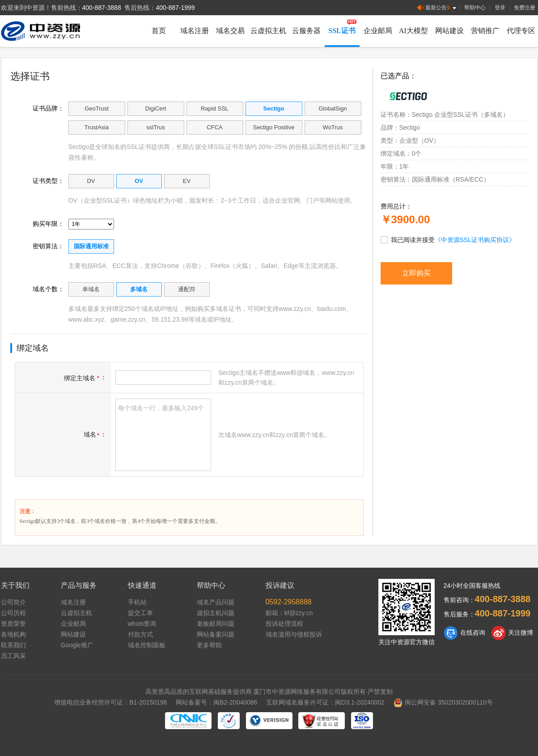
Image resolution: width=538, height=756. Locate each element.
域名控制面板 (147, 645)
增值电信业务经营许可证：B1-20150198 (110, 702)
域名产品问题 (216, 602)
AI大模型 (413, 31)
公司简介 (13, 602)
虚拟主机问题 (216, 613)
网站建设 (449, 31)
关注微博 (512, 633)
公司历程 (13, 613)
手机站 (137, 602)
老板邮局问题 (216, 624)
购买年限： (48, 224)
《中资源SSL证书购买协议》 (475, 240)
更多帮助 (209, 645)
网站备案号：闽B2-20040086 (216, 702)
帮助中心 (475, 8)
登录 (500, 8)
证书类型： (48, 181)
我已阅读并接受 (448, 239)
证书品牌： (48, 108)
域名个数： (48, 289)
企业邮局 (378, 31)
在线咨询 (464, 633)
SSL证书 (342, 31)
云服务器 (306, 31)
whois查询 (142, 624)
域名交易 (230, 31)
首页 (159, 31)
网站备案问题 (216, 634)
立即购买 (416, 273)
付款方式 (140, 634)
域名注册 (195, 31)
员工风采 (13, 656)
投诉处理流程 (284, 624)
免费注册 (525, 8)
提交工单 (140, 613)
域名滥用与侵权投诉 (294, 634)
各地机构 (13, 634)
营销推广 (485, 31)
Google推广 (77, 645)
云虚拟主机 (268, 31)
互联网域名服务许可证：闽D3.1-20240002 (325, 702)
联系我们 (13, 645)
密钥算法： (48, 246)
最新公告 (438, 8)
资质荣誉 (13, 624)
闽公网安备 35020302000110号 (443, 702)
